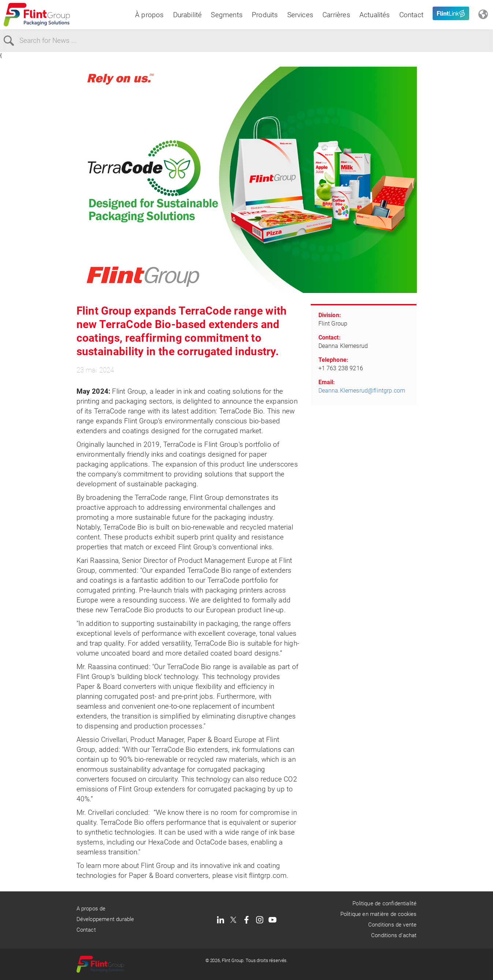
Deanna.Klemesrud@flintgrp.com (362, 391)
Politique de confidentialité (384, 903)
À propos (150, 15)
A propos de (91, 909)
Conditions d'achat (394, 935)
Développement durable (105, 919)
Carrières (336, 15)
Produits (265, 15)
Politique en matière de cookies (379, 914)
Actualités (375, 15)
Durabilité (188, 15)
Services (300, 15)
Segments (227, 15)
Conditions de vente (393, 925)
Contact (411, 15)
